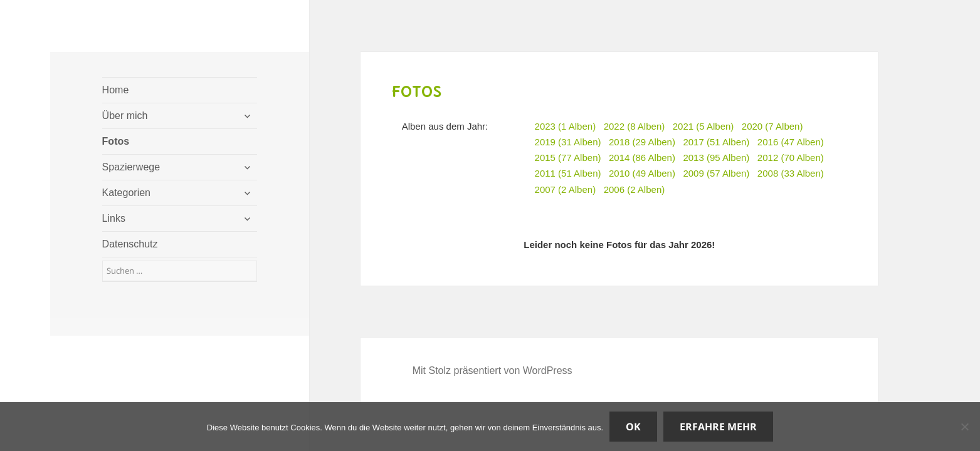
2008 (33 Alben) (791, 173)
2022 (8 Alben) (635, 126)
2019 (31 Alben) (568, 142)
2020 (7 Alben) (772, 126)
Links (114, 218)
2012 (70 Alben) (791, 158)
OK (633, 427)
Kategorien (126, 193)
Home (116, 90)
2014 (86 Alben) (642, 158)
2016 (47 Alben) (791, 142)
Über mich (125, 116)
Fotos (116, 141)
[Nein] (964, 427)
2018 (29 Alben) (642, 142)
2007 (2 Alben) (566, 189)
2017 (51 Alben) (716, 142)
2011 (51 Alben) (568, 173)
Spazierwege (131, 167)
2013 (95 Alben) (716, 158)
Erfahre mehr (718, 427)
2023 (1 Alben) (566, 126)
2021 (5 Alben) (703, 126)
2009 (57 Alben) (716, 173)
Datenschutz (130, 244)
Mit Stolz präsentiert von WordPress (493, 371)
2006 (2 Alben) (635, 189)
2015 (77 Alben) (568, 158)
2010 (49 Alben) (642, 173)
